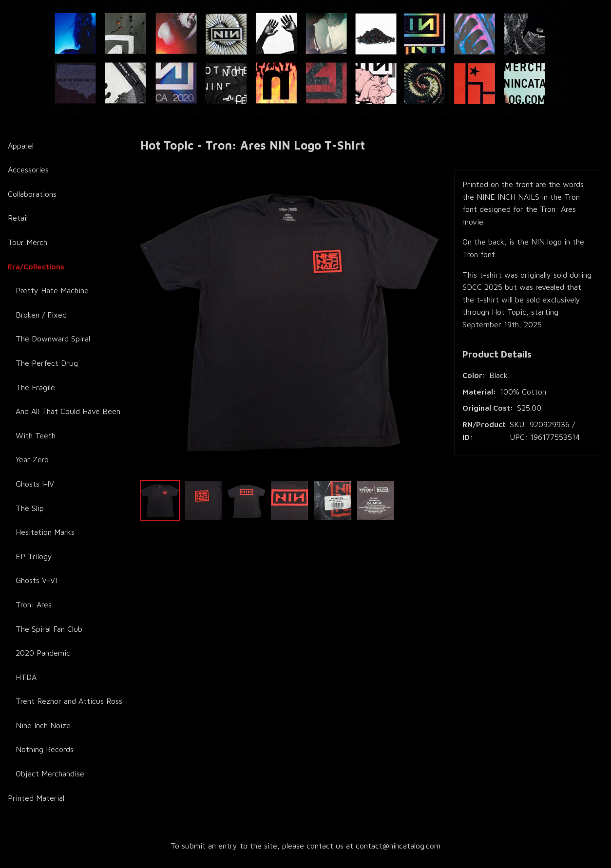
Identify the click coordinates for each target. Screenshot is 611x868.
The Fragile (35, 387)
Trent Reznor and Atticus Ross (69, 701)
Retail (18, 218)
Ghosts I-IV (35, 484)
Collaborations (32, 194)
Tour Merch (28, 242)
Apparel (21, 146)
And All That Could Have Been (68, 411)
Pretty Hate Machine (52, 290)
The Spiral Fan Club (49, 629)
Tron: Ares (34, 604)
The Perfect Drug (47, 363)
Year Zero (32, 459)
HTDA (26, 677)
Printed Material (36, 798)
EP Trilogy (34, 556)
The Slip (30, 508)
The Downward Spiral (53, 339)
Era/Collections (36, 266)
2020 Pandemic (43, 653)
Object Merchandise (50, 774)
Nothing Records (45, 749)
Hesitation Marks (45, 532)
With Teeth (36, 435)
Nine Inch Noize (43, 725)
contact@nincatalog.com (398, 846)
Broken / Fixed (41, 315)
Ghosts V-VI (36, 580)
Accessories (28, 170)
